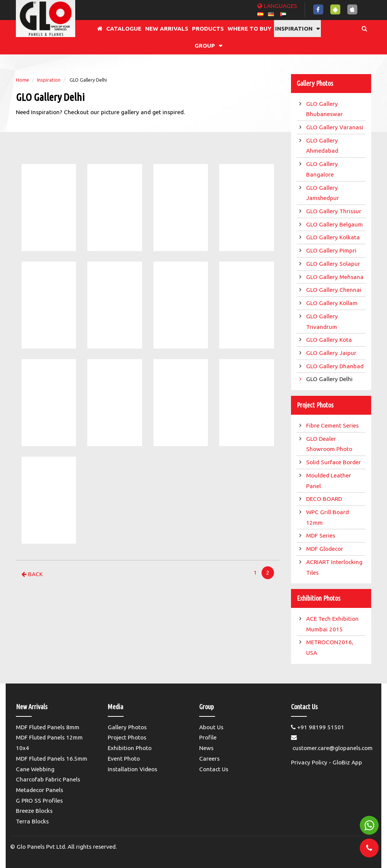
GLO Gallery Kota (330, 340)
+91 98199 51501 (318, 727)
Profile (208, 737)
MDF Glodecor (325, 549)
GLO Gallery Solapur (334, 264)
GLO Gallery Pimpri (332, 250)
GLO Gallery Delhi (330, 379)
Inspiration (49, 80)
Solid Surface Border (334, 462)
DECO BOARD (325, 499)
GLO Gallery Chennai (334, 290)
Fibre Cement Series (334, 425)
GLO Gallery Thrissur (334, 211)
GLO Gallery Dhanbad (336, 366)
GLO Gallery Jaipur (332, 353)
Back (32, 574)
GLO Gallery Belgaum (335, 224)
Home (22, 80)
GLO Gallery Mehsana (336, 277)
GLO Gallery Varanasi (335, 127)
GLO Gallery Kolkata (334, 237)
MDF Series (321, 536)
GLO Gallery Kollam (333, 303)
